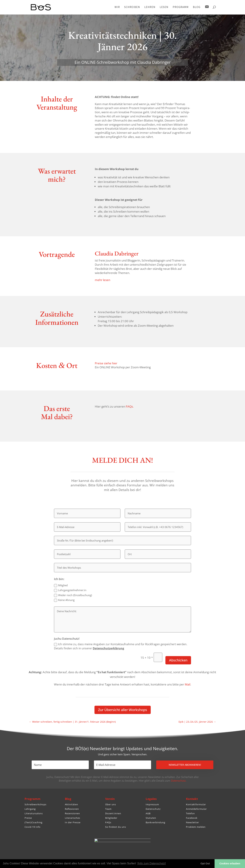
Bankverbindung (155, 822)
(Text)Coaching (33, 822)
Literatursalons (34, 813)
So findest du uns (116, 827)
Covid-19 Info (33, 827)
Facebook (192, 818)
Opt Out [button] (205, 864)
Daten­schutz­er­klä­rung (108, 648)
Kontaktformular (196, 804)
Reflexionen (72, 809)
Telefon (190, 813)
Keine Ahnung (64, 600)
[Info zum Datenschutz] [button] (152, 863)
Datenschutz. (179, 781)
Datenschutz (153, 809)
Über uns (111, 804)
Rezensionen (72, 813)
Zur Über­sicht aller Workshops (123, 710)
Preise (28, 818)
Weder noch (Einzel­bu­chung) (73, 595)
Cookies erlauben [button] (230, 864)
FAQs (108, 822)
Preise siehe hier (106, 363)
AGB (148, 813)
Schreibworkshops (35, 804)
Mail (188, 684)
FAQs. (130, 406)
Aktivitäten (71, 804)
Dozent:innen (113, 813)
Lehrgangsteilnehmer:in (70, 590)
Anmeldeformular (196, 809)
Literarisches (72, 818)
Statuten (151, 818)
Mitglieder (111, 818)
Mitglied (61, 585)
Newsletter (192, 822)
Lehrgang (30, 809)
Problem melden (196, 827)
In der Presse (73, 822)
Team (108, 809)
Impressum (152, 804)
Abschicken (178, 660)
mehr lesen (103, 280)
